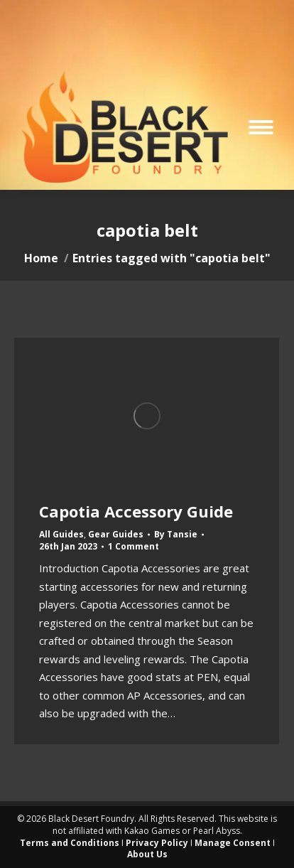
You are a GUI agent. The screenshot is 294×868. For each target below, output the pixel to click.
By (176, 535)
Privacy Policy (157, 843)
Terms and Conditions (70, 843)
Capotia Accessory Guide (136, 511)
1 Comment (134, 547)
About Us (147, 854)
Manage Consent (233, 843)
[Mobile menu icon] (261, 127)
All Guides (61, 534)
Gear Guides (116, 534)
